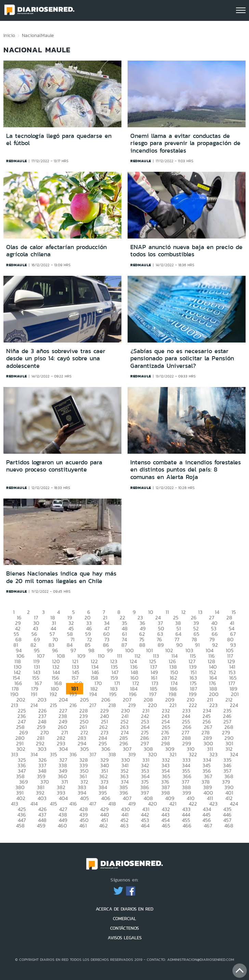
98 (91, 650)
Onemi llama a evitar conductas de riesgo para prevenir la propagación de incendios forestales (185, 143)
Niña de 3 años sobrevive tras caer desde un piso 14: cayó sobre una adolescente (56, 358)
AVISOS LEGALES (125, 938)
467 (208, 826)
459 (41, 826)
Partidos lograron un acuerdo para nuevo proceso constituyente (54, 466)
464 (145, 826)
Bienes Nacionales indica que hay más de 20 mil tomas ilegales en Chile (61, 577)
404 (63, 798)
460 (62, 826)
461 (83, 826)
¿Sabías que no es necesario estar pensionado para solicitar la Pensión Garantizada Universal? (182, 358)
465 (166, 826)
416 (73, 804)
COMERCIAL (124, 919)
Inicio (9, 35)
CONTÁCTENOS (124, 928)
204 (63, 700)
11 (167, 612)
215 (54, 705)
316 (73, 754)
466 (187, 826)
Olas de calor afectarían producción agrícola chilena (56, 251)
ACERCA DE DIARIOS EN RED (124, 909)
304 (63, 749)
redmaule (17, 161)
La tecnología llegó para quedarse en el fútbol (59, 140)
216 (73, 705)
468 (229, 826)
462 (103, 826)
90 (179, 645)
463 (124, 826)
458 (20, 826)
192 (53, 694)
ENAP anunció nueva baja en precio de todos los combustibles (186, 251)
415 (54, 804)
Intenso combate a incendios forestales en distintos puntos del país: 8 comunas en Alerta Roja (186, 470)
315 (54, 754)
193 (73, 694)
